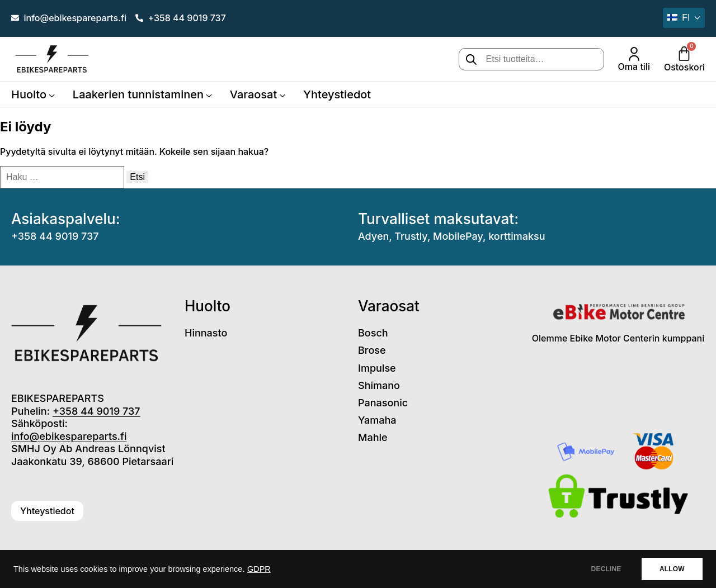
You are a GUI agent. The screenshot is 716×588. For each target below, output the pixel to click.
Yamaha (377, 420)
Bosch (373, 333)
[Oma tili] (634, 54)
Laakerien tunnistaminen (138, 94)
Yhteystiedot (337, 94)
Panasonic (383, 403)
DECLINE (601, 569)
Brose (372, 350)
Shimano (379, 385)
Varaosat (253, 94)
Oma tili (634, 67)
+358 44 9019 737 (55, 236)
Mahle (373, 437)
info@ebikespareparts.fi (69, 436)
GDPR (259, 569)
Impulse (377, 368)
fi (679, 18)
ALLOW (670, 569)
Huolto (29, 94)
